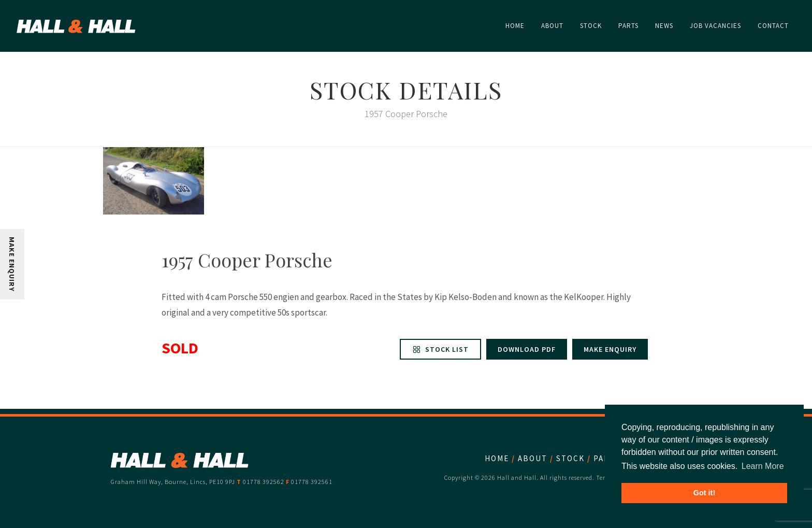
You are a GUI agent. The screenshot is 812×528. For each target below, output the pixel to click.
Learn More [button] (763, 466)
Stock (570, 458)
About (533, 458)
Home (497, 458)
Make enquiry (610, 349)
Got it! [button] (704, 493)
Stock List (440, 349)
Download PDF (527, 349)
